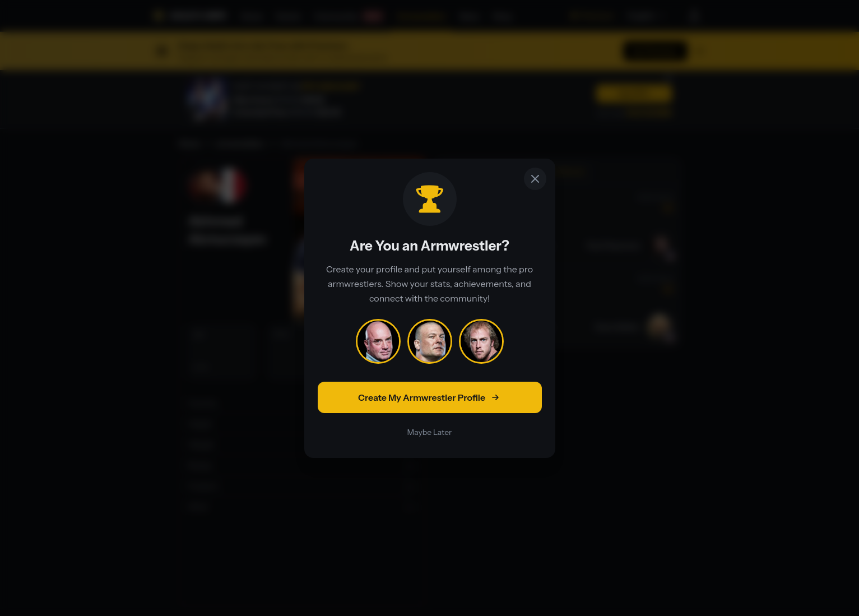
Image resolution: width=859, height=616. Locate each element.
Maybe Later (430, 432)
